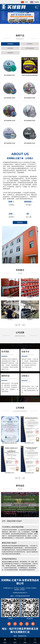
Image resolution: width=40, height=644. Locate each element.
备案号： (20, 596)
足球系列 (30, 44)
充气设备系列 (30, 48)
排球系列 (10, 48)
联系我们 (23, 590)
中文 (23, 2)
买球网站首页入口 (8, 588)
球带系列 (10, 53)
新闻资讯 (17, 590)
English (34, 2)
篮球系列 (10, 44)
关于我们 (16, 588)
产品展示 (22, 588)
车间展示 (34, 588)
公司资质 (28, 588)
